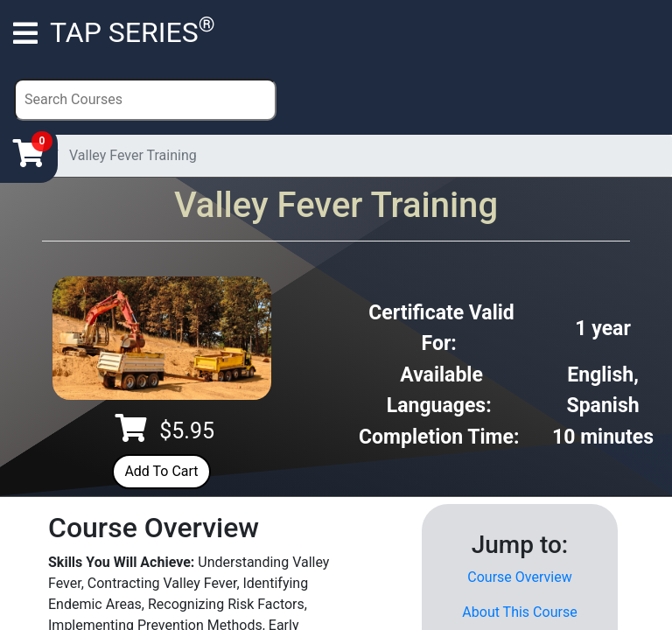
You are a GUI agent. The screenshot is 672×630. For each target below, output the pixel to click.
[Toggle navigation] (25, 32)
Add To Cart (161, 471)
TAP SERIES (133, 31)
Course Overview (519, 577)
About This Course (519, 612)
